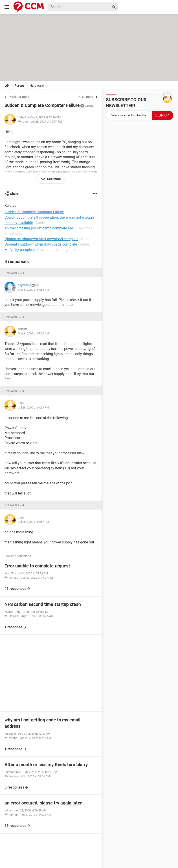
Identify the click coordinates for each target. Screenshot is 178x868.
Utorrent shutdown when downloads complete (41, 244)
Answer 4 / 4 (14, 505)
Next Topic (86, 97)
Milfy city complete (20, 250)
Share (14, 194)
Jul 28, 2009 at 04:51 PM (33, 408)
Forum (19, 86)
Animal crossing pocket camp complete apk (39, 228)
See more (54, 179)
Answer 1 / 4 (14, 273)
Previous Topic (19, 97)
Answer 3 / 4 (14, 391)
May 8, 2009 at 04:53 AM (33, 290)
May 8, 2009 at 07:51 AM (33, 333)
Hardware (37, 86)
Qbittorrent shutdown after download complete (41, 239)
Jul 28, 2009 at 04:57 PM (46, 122)
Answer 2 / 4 (14, 317)
